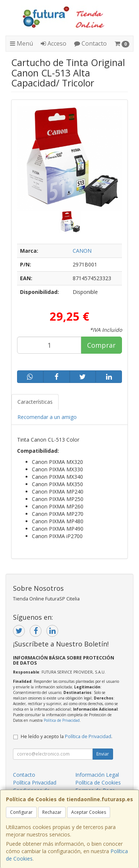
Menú (21, 43)
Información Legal (97, 775)
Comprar (101, 345)
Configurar (21, 812)
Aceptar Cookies (89, 812)
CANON (82, 251)
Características (35, 402)
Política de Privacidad (62, 720)
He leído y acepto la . (67, 736)
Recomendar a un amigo (47, 417)
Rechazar (52, 812)
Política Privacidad (35, 782)
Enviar (103, 754)
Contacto (90, 43)
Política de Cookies (98, 782)
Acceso (54, 43)
